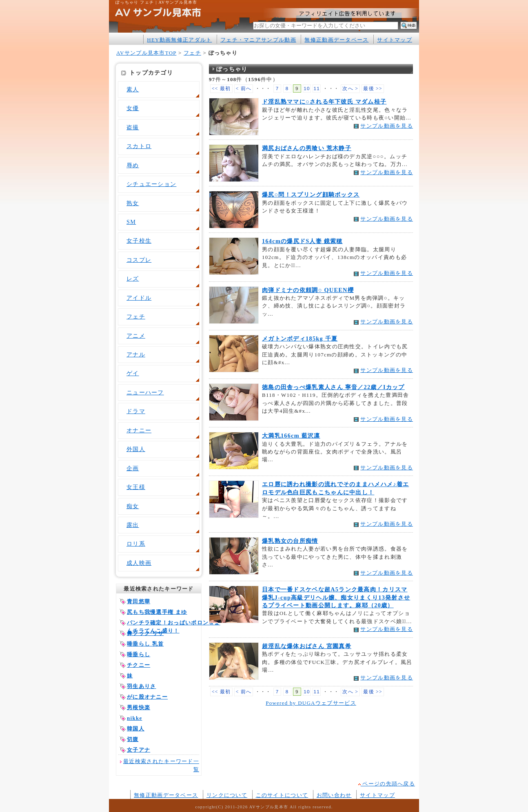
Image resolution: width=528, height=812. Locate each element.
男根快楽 (139, 707)
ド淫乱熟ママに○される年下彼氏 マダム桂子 (324, 102)
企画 (133, 468)
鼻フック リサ (145, 633)
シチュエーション (151, 184)
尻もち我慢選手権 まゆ (157, 612)
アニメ (136, 336)
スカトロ (139, 146)
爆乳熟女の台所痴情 (290, 541)
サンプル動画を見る (387, 126)
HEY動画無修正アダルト (179, 40)
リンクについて (227, 795)
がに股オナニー (147, 697)
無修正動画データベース (336, 40)
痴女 (133, 506)
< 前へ (244, 89)
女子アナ (139, 750)
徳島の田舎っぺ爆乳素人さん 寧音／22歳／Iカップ (333, 387)
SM (131, 222)
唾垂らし (139, 654)
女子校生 (139, 241)
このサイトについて (282, 795)
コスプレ (139, 260)
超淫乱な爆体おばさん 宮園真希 (307, 646)
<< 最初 (221, 89)
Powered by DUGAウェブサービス (311, 703)
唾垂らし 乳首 (145, 644)
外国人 (136, 449)
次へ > (350, 89)
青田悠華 (139, 601)
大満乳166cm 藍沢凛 (291, 436)
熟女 (133, 203)
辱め (133, 165)
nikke (134, 718)
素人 (133, 89)
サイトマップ (395, 40)
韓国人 (136, 729)
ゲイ (133, 373)
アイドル (139, 298)
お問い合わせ (334, 795)
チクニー (139, 665)
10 (307, 88)
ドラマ (136, 411)
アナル (136, 354)
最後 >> (373, 89)
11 (317, 88)
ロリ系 (136, 544)
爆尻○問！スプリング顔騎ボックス (311, 195)
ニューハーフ (145, 392)
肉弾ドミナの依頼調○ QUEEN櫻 (308, 290)
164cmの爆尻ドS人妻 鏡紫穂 (302, 241)
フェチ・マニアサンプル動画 (258, 40)
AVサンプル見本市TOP (146, 53)
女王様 (136, 487)
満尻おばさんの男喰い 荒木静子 (307, 148)
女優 (133, 108)
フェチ (192, 53)
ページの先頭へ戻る (387, 784)
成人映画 (139, 563)
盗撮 (133, 127)
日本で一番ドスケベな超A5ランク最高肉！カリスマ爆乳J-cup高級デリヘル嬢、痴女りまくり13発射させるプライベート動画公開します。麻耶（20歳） (336, 597)
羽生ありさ (141, 686)
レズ (133, 279)
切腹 (133, 739)
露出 (133, 525)
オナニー (139, 430)
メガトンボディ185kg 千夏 (300, 339)
